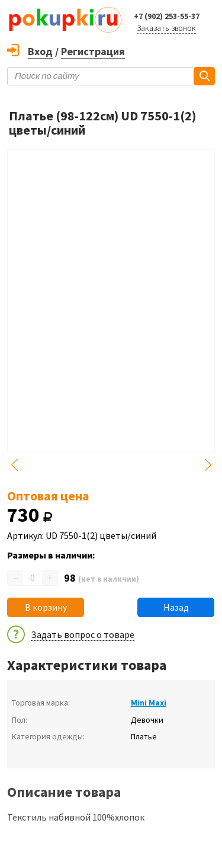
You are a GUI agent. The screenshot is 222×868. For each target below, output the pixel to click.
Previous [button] (14, 465)
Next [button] (208, 465)
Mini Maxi (149, 703)
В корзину (46, 607)
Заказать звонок (166, 28)
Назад (176, 607)
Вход (40, 51)
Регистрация (93, 51)
